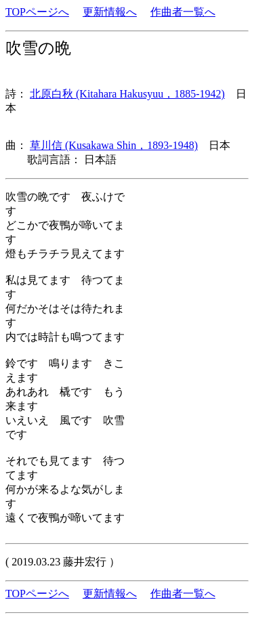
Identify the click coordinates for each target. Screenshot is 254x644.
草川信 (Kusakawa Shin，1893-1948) (114, 145)
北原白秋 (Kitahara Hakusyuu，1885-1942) (127, 94)
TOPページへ (37, 12)
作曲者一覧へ (183, 12)
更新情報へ (110, 12)
